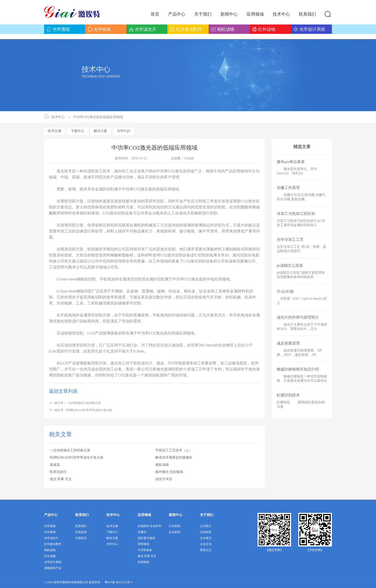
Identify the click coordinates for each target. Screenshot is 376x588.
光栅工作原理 (288, 188)
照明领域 (143, 544)
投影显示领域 (146, 538)
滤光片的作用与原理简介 (298, 317)
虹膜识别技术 (288, 395)
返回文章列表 (63, 391)
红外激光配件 (53, 544)
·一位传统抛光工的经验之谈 (70, 450)
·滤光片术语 (163, 479)
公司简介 (206, 526)
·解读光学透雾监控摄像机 (173, 458)
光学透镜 (50, 526)
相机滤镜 (50, 550)
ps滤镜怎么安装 (290, 265)
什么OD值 (285, 291)
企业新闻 (175, 532)
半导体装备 (145, 550)
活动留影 (206, 532)
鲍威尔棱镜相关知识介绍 (298, 369)
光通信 (142, 532)
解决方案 (100, 131)
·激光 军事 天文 (60, 479)
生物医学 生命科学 (150, 526)
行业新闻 (175, 526)
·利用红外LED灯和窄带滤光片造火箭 (76, 458)
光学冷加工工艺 (290, 239)
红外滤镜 (50, 556)
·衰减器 (54, 465)
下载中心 (77, 131)
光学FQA (123, 131)
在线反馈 (81, 532)
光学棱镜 (50, 532)
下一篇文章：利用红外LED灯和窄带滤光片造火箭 (80, 410)
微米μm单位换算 (291, 162)
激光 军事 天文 (147, 556)
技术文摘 (54, 131)
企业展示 (206, 538)
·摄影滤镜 (162, 465)
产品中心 (51, 515)
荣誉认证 (206, 550)
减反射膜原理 (288, 343)
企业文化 (206, 544)
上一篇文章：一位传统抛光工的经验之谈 (75, 403)
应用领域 (144, 515)
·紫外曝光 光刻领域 (169, 472)
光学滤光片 (51, 538)
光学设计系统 (53, 562)
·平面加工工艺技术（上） (173, 450)
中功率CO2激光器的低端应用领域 (98, 117)
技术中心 (58, 117)
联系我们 (82, 515)
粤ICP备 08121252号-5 (118, 582)
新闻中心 (176, 515)
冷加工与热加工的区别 (296, 214)
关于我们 (207, 515)
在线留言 (81, 538)
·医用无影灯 (58, 472)
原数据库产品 (53, 568)
